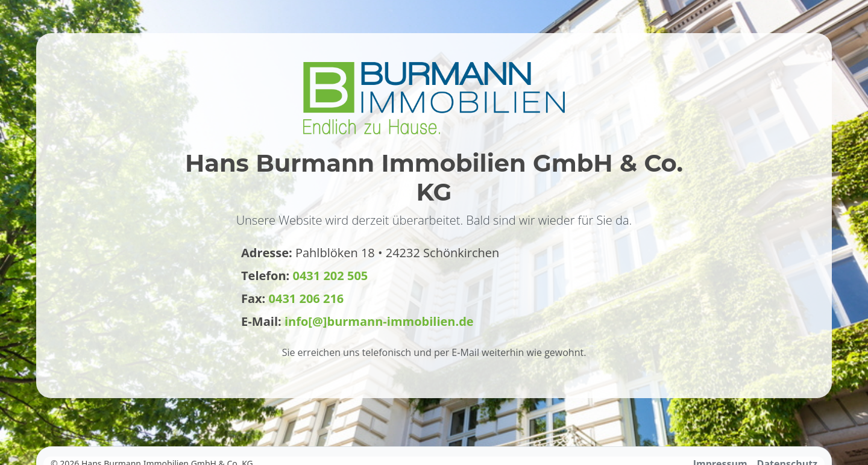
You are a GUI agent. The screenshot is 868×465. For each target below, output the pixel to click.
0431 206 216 (307, 298)
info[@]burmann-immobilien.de (379, 321)
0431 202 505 (331, 276)
